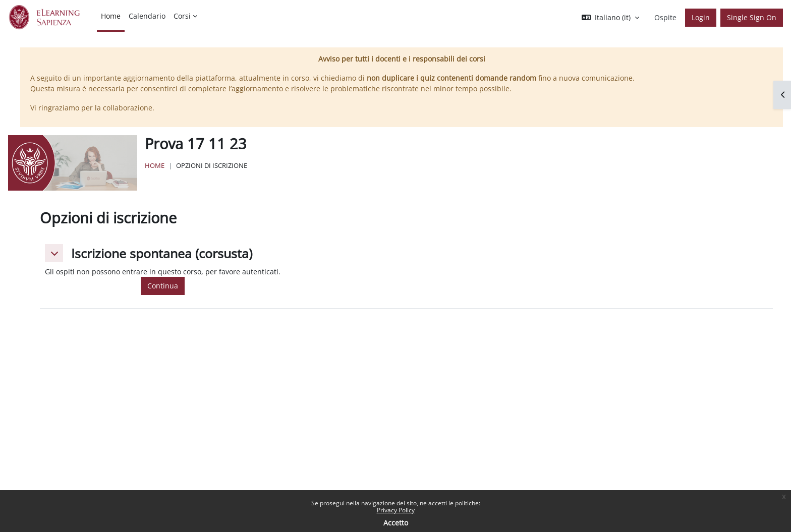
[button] (610, 18)
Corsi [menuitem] (182, 16)
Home (155, 165)
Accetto (396, 523)
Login (701, 17)
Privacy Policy (396, 510)
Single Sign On (752, 17)
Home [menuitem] (111, 16)
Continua (163, 286)
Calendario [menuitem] (147, 16)
